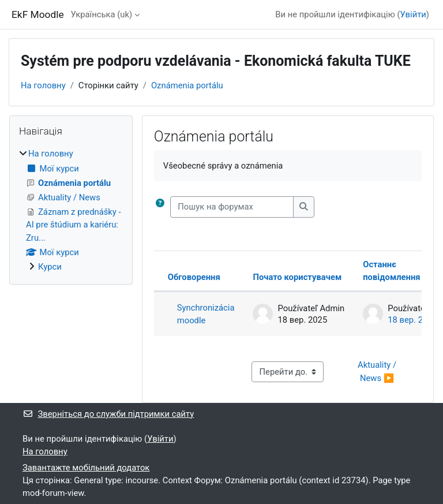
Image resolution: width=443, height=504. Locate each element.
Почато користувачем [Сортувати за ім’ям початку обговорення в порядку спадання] (297, 277)
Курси (50, 267)
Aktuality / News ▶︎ (378, 371)
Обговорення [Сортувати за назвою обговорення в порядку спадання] (194, 277)
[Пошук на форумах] (232, 207)
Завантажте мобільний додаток (86, 468)
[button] (160, 207)
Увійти (413, 14)
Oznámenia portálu (187, 85)
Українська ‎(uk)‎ (102, 14)
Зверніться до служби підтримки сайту (108, 414)
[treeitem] (71, 210)
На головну (43, 85)
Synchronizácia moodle (206, 314)
